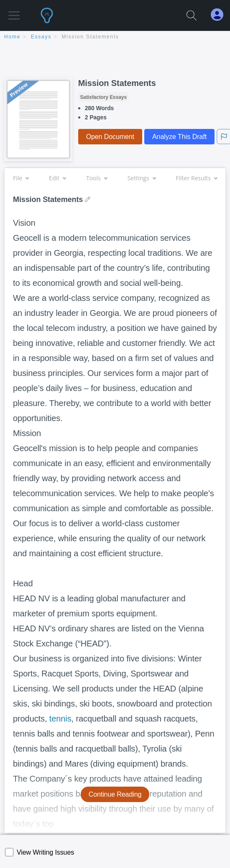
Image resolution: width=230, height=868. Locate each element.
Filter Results (197, 178)
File (21, 178)
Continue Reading (115, 794)
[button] (14, 11)
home (12, 37)
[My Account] (220, 15)
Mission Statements (91, 37)
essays (41, 37)
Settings (142, 178)
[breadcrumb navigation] (115, 37)
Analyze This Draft (179, 137)
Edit (57, 178)
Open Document (110, 137)
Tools (97, 178)
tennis (60, 719)
